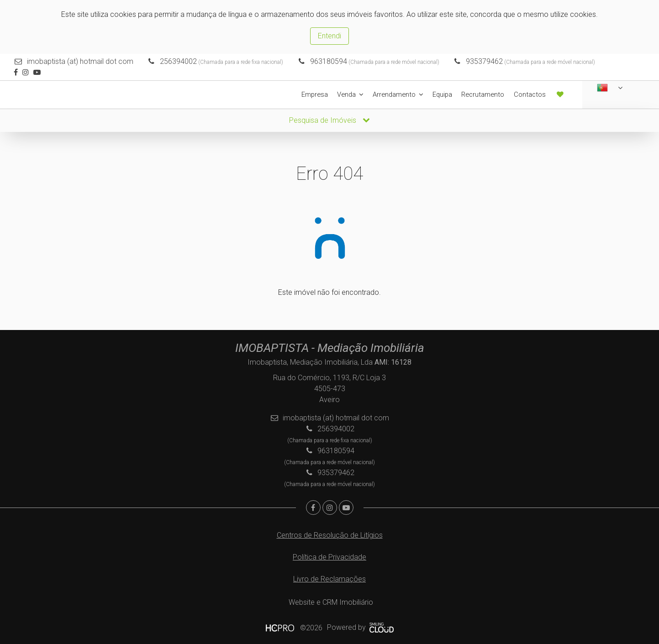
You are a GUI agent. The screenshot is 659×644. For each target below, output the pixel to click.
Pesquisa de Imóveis (329, 120)
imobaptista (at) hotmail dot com (80, 61)
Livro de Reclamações (329, 579)
